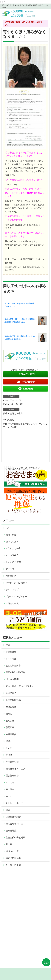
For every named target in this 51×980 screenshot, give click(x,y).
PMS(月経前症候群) (15, 672)
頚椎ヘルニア (12, 851)
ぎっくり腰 (11, 659)
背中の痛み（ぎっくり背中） (20, 686)
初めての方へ (12, 542)
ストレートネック (14, 803)
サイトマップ (12, 590)
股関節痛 (10, 721)
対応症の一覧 (12, 603)
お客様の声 (11, 576)
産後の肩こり (12, 693)
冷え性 (9, 748)
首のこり (10, 782)
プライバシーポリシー (16, 597)
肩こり (9, 844)
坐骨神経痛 (11, 652)
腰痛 (8, 645)
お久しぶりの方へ (14, 548)
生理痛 (9, 755)
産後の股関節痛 (13, 700)
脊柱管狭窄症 (12, 762)
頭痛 (8, 810)
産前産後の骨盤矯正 (15, 838)
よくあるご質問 (13, 562)
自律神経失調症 (13, 817)
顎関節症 (10, 727)
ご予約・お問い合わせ (16, 583)
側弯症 (9, 714)
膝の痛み (10, 789)
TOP (8, 528)
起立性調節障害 (13, 666)
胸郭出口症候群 (13, 858)
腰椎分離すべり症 (14, 824)
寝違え (9, 741)
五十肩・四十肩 (13, 865)
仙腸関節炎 (11, 734)
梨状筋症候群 (12, 776)
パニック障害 (12, 679)
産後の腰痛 (11, 707)
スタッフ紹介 (12, 555)
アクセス (10, 569)
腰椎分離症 (11, 831)
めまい (9, 796)
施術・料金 (11, 535)
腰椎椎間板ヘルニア (15, 769)
